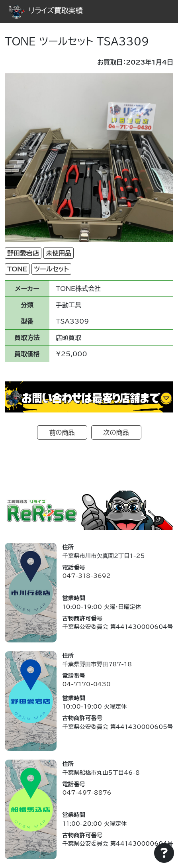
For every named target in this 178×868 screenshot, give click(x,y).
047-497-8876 (87, 792)
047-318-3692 (86, 576)
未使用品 (59, 253)
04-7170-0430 (86, 684)
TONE (17, 269)
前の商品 (62, 432)
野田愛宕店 (23, 253)
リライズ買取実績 (46, 10)
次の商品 (116, 432)
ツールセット (51, 269)
